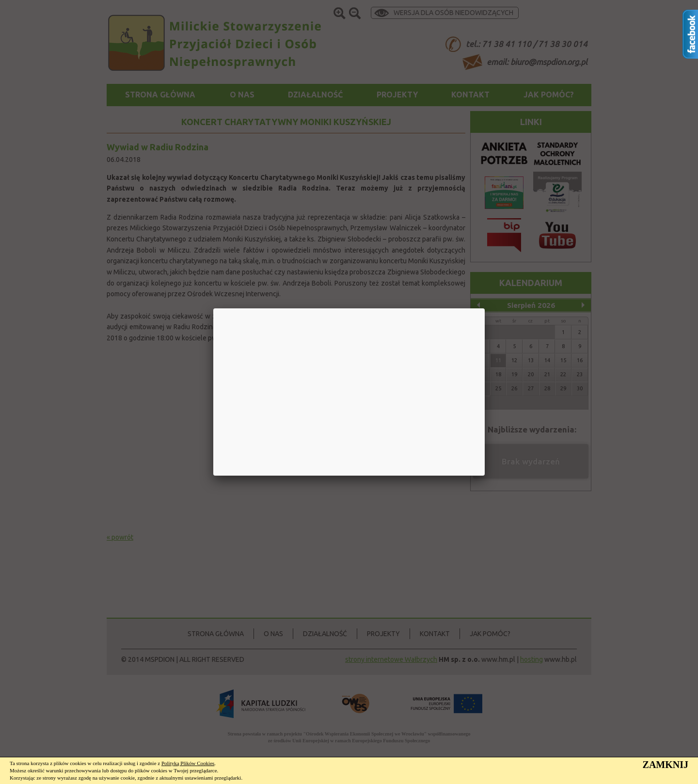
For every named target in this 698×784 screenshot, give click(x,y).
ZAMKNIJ (666, 765)
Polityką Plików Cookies (188, 763)
